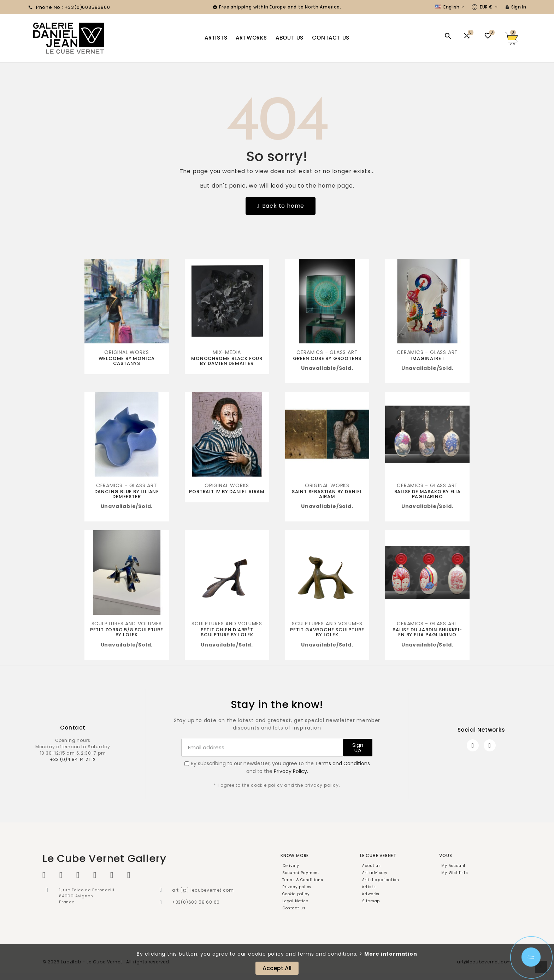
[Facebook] (473, 745)
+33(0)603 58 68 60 (196, 902)
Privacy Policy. (291, 771)
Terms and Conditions (343, 763)
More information (391, 954)
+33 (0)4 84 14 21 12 (73, 759)
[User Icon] (515, 7)
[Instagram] (490, 745)
